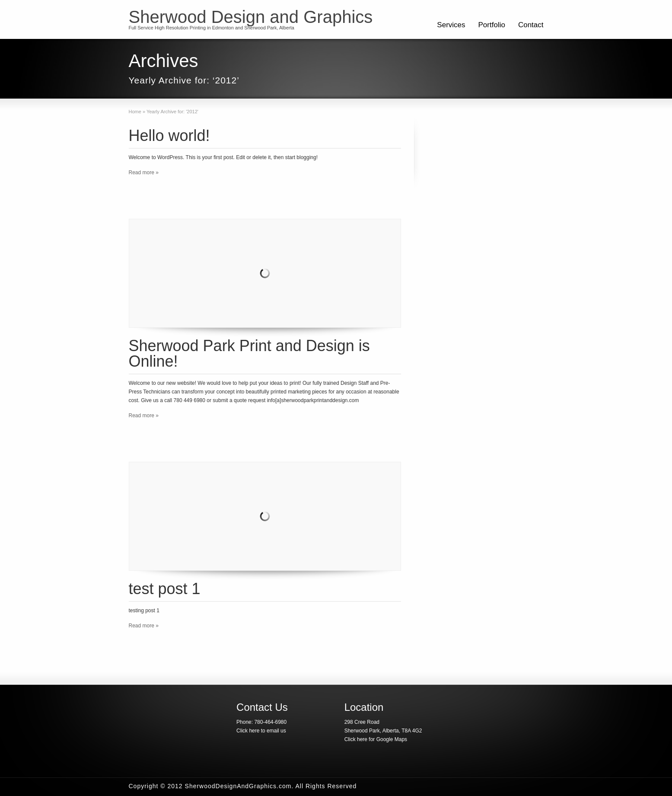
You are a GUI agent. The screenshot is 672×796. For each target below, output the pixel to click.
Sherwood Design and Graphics (251, 17)
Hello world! (169, 136)
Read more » (144, 173)
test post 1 (165, 589)
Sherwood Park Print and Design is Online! (249, 353)
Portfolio (492, 25)
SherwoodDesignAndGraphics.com (238, 786)
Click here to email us (261, 731)
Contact (531, 25)
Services (451, 25)
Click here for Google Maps (376, 739)
